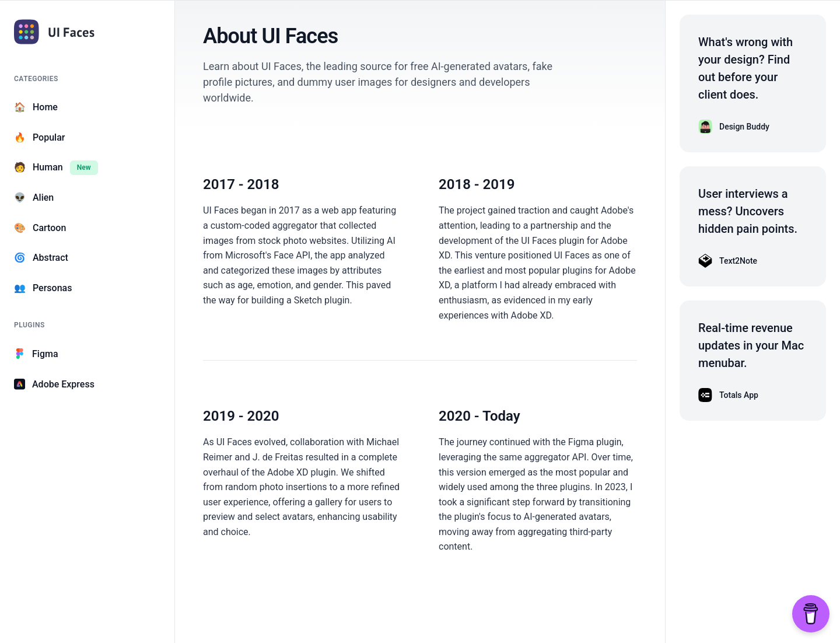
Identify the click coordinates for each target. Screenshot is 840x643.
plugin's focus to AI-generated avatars (532, 517)
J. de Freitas (278, 457)
